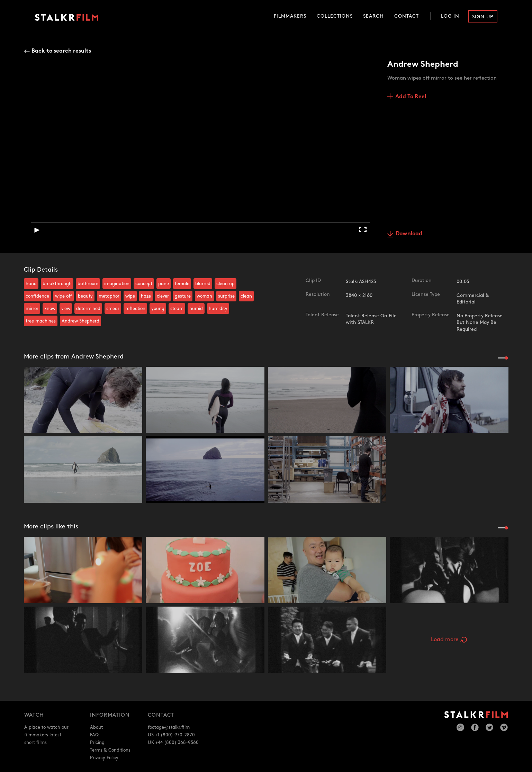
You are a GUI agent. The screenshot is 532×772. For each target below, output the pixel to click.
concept (144, 284)
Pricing (97, 743)
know (50, 309)
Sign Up (483, 17)
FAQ (94, 735)
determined (88, 309)
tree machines (41, 321)
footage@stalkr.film (169, 727)
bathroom (88, 284)
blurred (203, 284)
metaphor (109, 296)
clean (246, 296)
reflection (135, 309)
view (66, 309)
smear (113, 309)
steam (177, 309)
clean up (226, 284)
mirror (32, 309)
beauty (85, 296)
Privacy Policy (104, 758)
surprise (226, 296)
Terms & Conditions (110, 750)
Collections (335, 16)
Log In (450, 16)
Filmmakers (290, 16)
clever (163, 296)
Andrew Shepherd (80, 321)
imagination (117, 284)
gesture (183, 296)
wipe (130, 296)
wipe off (64, 296)
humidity (218, 309)
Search (373, 16)
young (158, 309)
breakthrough (57, 284)
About (96, 727)
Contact (407, 16)
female (182, 284)
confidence (37, 296)
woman (204, 296)
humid (196, 309)
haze (146, 296)
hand (31, 284)
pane (164, 284)
